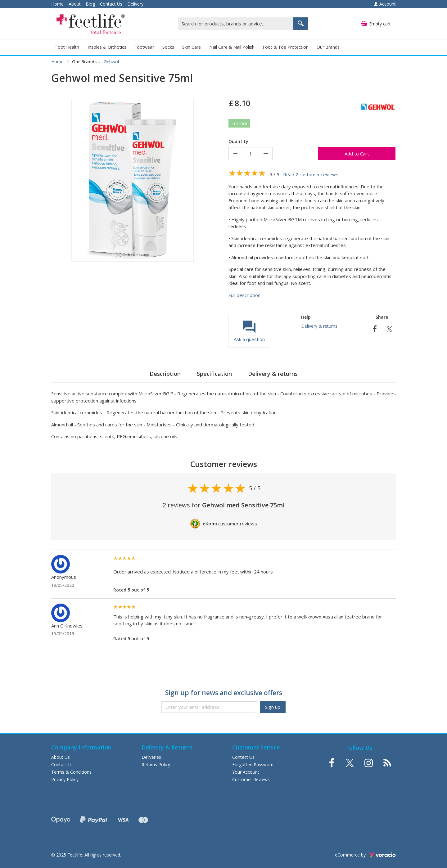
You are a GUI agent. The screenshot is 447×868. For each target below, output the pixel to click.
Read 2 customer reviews (311, 174)
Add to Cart (357, 154)
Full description (244, 295)
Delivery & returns (319, 326)
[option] (133, 180)
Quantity (238, 141)
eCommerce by (365, 855)
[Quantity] (251, 154)
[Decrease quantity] (235, 154)
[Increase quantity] (266, 154)
